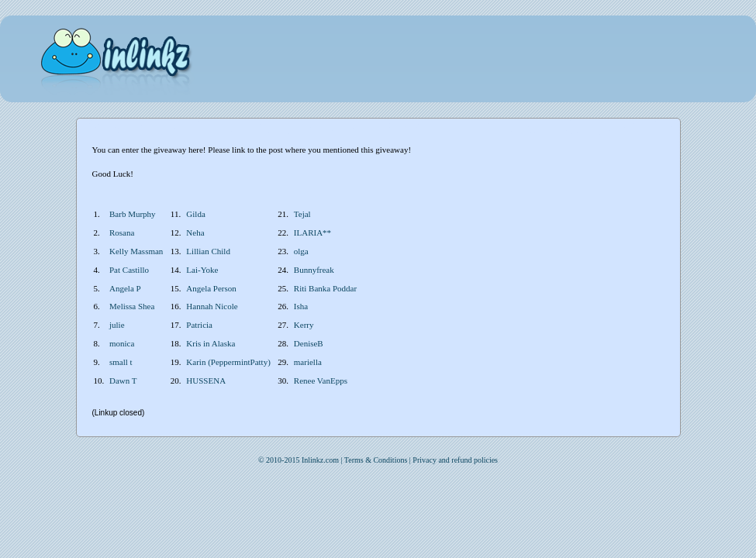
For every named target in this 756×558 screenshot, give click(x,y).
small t (121, 362)
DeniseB (309, 343)
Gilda (195, 214)
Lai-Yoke (202, 270)
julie (117, 325)
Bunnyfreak (314, 270)
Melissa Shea (132, 306)
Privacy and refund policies (455, 460)
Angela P (125, 288)
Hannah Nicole (212, 306)
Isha (301, 306)
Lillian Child (208, 251)
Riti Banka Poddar (325, 288)
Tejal (302, 214)
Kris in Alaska (211, 343)
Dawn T (123, 381)
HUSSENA (205, 381)
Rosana (122, 232)
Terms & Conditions (376, 460)
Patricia (199, 325)
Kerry (304, 325)
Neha (195, 232)
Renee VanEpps (321, 381)
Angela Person (211, 288)
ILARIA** (312, 232)
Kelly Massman (136, 251)
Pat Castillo (129, 270)
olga (301, 251)
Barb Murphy (133, 214)
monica (122, 343)
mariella (308, 362)
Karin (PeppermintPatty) (228, 362)
